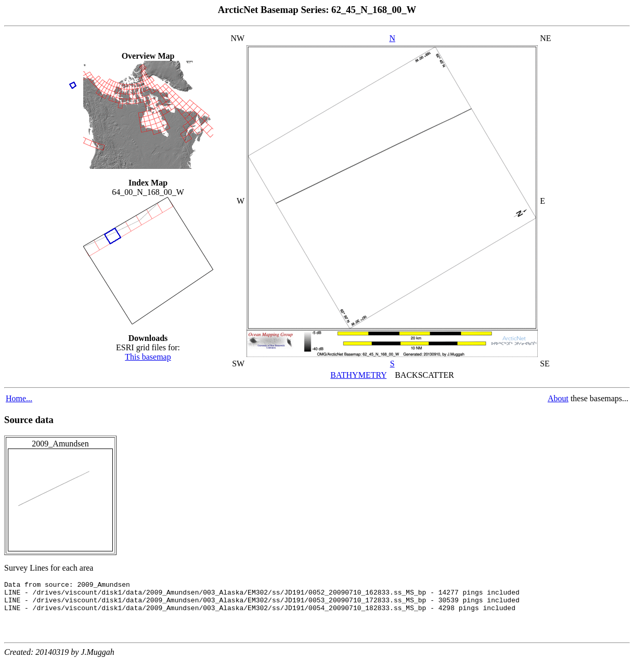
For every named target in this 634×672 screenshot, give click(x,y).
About (558, 398)
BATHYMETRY (358, 375)
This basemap (148, 357)
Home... (19, 398)
